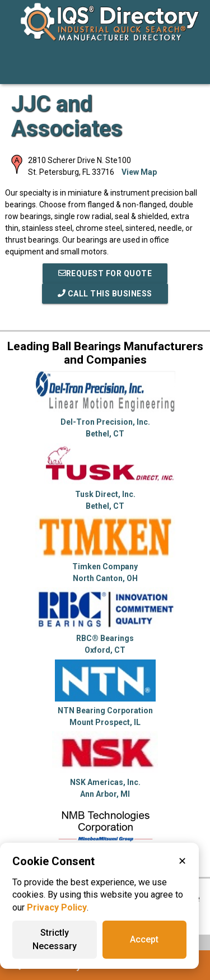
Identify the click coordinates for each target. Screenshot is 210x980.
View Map (139, 172)
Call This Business (105, 294)
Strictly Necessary (55, 939)
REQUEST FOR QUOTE (105, 273)
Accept (144, 939)
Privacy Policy (57, 907)
